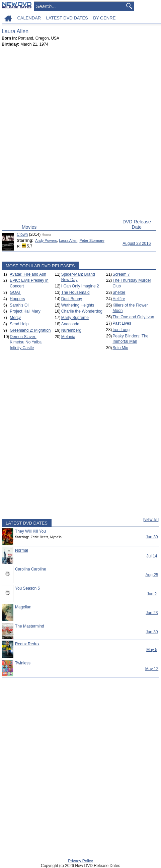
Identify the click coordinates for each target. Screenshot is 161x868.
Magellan (23, 607)
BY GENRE (104, 18)
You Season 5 (27, 588)
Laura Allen (68, 240)
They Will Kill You (30, 531)
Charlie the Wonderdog (82, 311)
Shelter (119, 292)
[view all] (151, 520)
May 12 (152, 669)
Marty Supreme (75, 318)
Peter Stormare (92, 240)
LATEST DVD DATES (67, 18)
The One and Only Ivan (133, 317)
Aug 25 (152, 575)
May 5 (152, 650)
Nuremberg (71, 330)
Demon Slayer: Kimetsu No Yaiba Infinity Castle (26, 342)
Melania (68, 337)
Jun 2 (152, 594)
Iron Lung (121, 330)
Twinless (23, 663)
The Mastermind (30, 626)
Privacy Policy (80, 861)
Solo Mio (120, 348)
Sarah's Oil (19, 305)
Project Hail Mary (25, 311)
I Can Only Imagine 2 (80, 286)
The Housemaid (75, 292)
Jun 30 (152, 537)
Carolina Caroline (31, 569)
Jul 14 (152, 556)
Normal (22, 550)
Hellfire (119, 299)
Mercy (15, 318)
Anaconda (70, 324)
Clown (22, 234)
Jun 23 (152, 613)
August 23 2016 (137, 243)
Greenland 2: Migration (30, 330)
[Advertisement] (80, 134)
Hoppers (17, 299)
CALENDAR (29, 18)
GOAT (15, 292)
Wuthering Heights (78, 305)
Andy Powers (46, 240)
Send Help (19, 324)
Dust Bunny (72, 299)
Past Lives (122, 323)
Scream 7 (121, 274)
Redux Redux (27, 644)
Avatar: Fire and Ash (28, 274)
